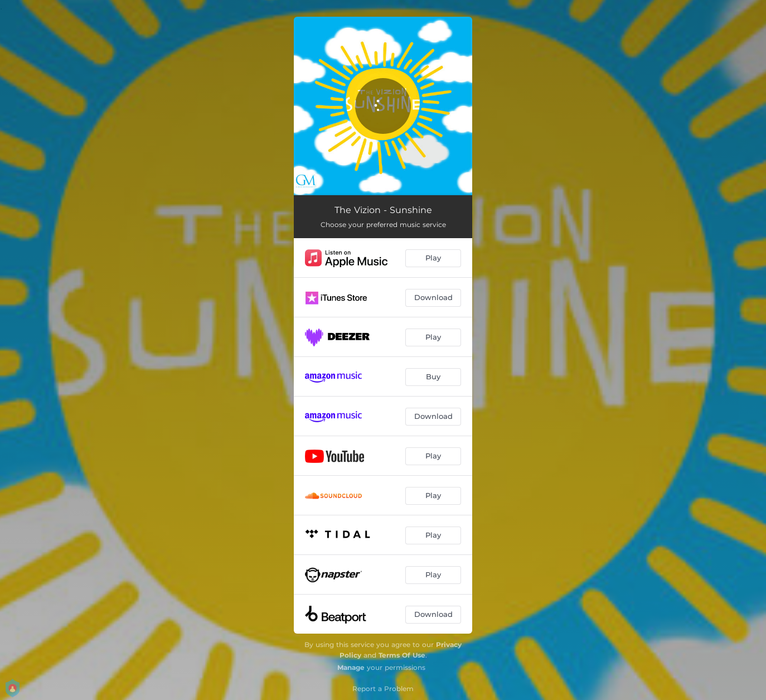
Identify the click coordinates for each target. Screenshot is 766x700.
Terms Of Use (402, 655)
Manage (351, 667)
